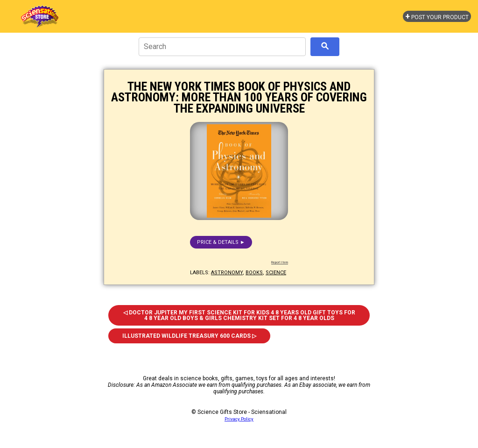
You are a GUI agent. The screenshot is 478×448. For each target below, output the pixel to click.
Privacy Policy (239, 419)
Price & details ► (221, 242)
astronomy (227, 273)
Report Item (280, 263)
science (276, 273)
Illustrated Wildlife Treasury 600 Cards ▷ (189, 336)
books (254, 273)
